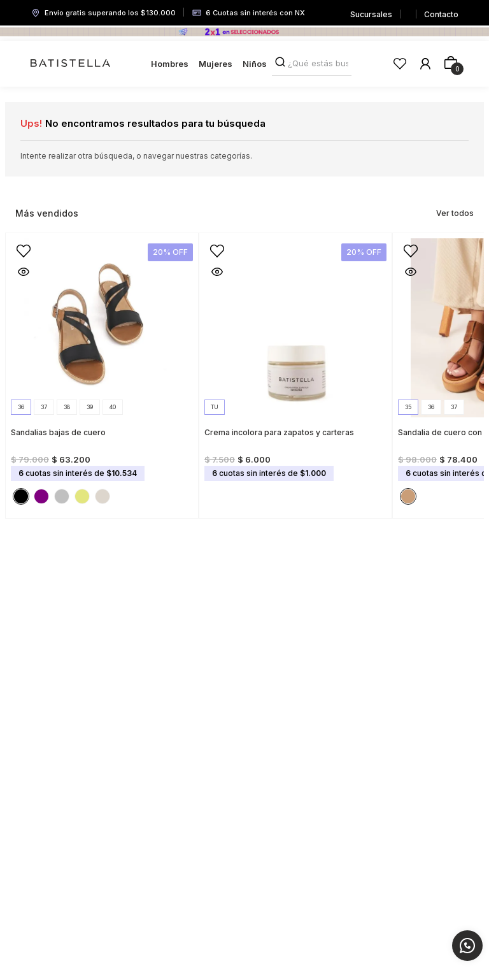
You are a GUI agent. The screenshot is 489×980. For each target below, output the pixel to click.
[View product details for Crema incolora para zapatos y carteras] (295, 372)
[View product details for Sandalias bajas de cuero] (102, 372)
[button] (21, 407)
